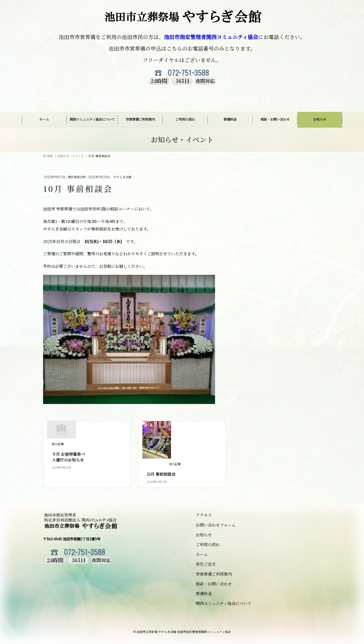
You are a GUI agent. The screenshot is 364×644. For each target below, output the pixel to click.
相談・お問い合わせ (214, 584)
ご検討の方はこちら (248, 99)
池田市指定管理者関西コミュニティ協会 (211, 37)
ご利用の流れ (208, 545)
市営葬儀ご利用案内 (214, 574)
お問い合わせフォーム (216, 525)
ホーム (202, 554)
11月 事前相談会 (161, 474)
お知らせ (204, 535)
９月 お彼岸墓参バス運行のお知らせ (68, 457)
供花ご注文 (206, 564)
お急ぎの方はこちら (116, 99)
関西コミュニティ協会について (224, 603)
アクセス (204, 515)
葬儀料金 (204, 594)
